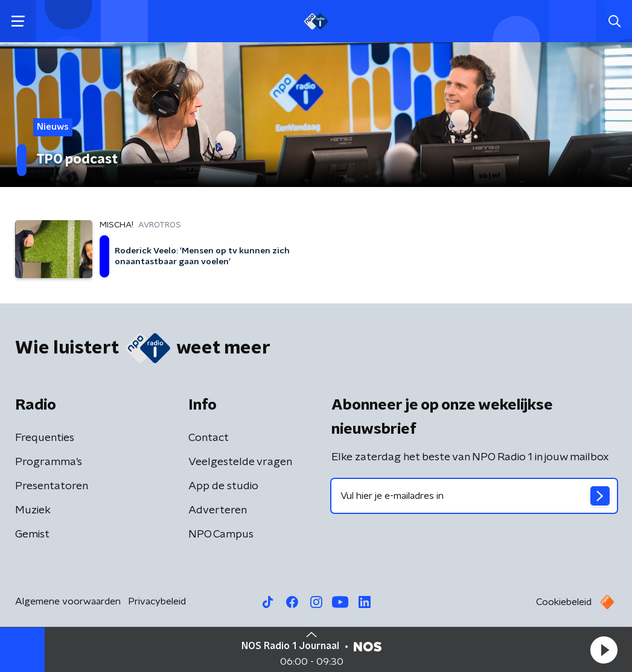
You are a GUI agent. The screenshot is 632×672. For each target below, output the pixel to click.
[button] (604, 650)
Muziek (33, 510)
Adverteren (218, 510)
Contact (209, 438)
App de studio (223, 486)
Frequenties (45, 438)
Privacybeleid (157, 601)
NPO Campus (221, 534)
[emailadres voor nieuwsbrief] (474, 496)
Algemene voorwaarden (68, 601)
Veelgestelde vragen (240, 462)
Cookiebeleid (564, 602)
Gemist (32, 534)
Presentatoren (52, 486)
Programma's (49, 462)
